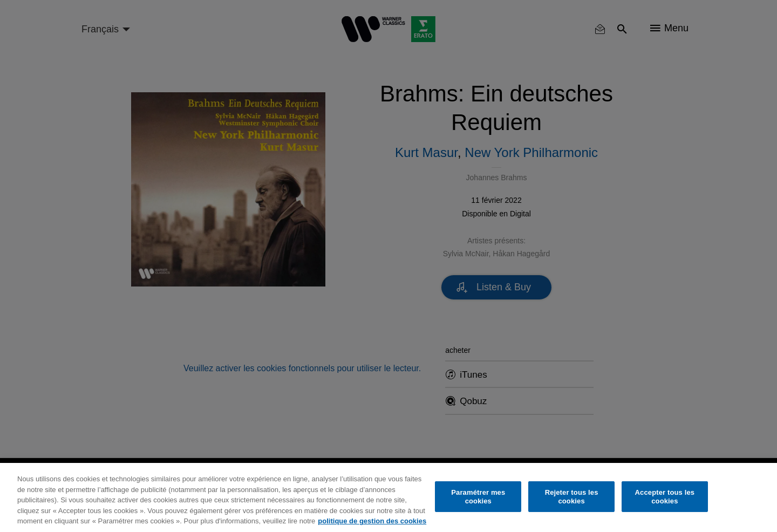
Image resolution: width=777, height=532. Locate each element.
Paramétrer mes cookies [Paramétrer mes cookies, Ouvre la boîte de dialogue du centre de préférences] (478, 497)
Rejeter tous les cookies (572, 497)
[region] (388, 497)
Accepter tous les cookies (665, 497)
